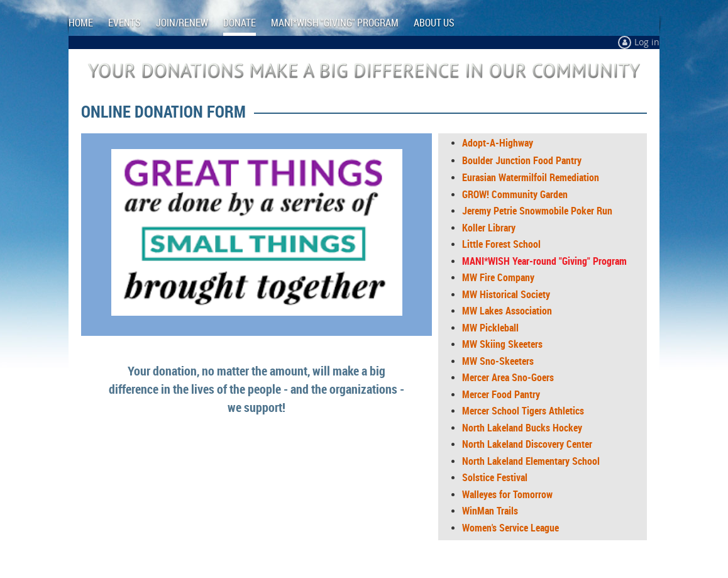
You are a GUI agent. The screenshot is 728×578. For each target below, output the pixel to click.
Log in (647, 42)
